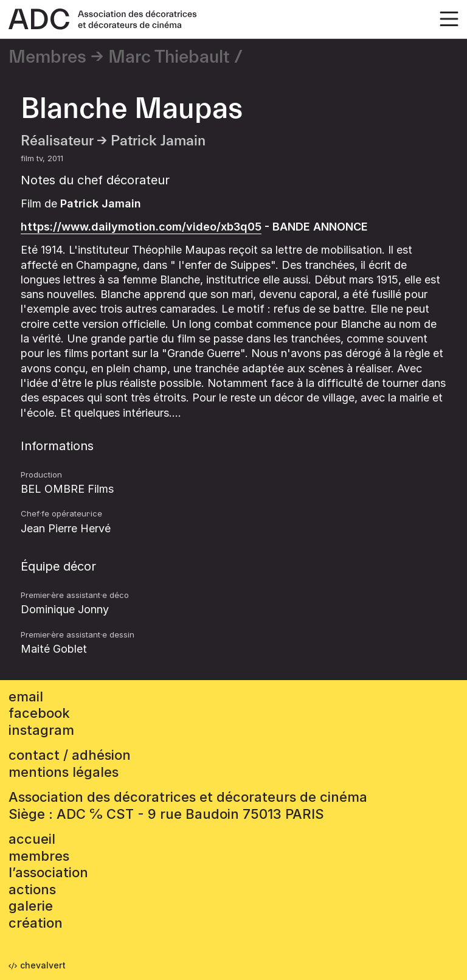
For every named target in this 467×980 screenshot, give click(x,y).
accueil (32, 839)
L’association (48, 872)
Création (36, 923)
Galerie (31, 906)
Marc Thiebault (169, 57)
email (26, 697)
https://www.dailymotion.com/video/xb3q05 (141, 227)
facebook (39, 713)
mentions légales (64, 772)
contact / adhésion (70, 755)
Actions (32, 889)
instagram (41, 730)
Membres (47, 57)
